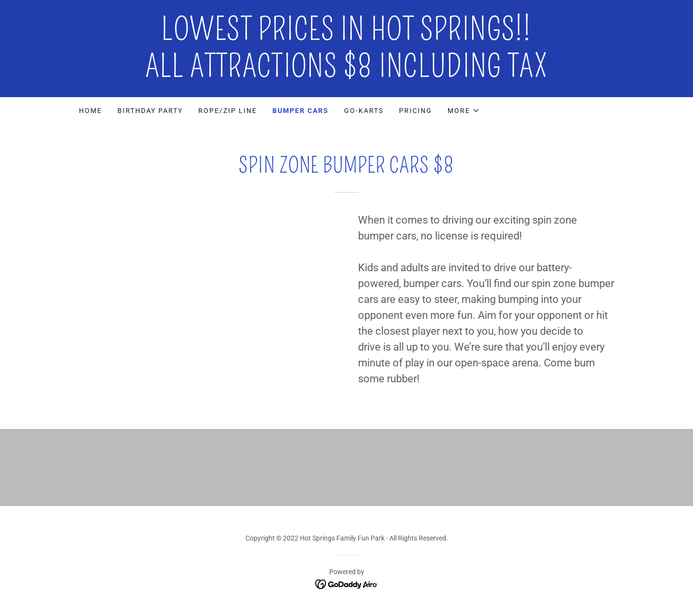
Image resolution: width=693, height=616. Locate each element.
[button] (464, 111)
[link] (346, 74)
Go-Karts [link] (364, 111)
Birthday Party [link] (150, 111)
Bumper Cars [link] (301, 111)
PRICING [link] (416, 111)
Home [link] (90, 111)
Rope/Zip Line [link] (228, 111)
